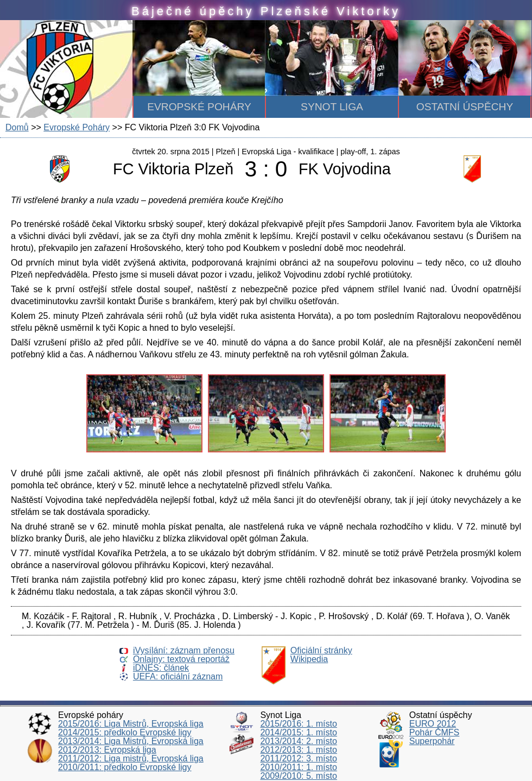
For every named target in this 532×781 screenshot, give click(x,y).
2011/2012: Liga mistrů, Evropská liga (131, 758)
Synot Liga (332, 107)
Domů (17, 127)
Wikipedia (309, 659)
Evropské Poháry (77, 127)
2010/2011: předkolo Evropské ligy (125, 767)
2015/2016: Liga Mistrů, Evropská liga (131, 724)
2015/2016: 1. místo (298, 724)
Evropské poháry (199, 107)
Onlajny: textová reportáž (181, 659)
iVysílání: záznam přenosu (184, 650)
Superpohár (432, 741)
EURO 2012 (433, 724)
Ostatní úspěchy (465, 107)
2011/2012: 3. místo (298, 758)
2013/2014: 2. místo (298, 741)
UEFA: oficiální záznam (178, 676)
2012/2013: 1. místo (298, 750)
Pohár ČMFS (434, 732)
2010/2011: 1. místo (298, 767)
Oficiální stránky (321, 650)
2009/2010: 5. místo (298, 776)
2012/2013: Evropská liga (107, 750)
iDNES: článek (161, 668)
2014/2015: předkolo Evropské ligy (125, 732)
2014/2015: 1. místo (298, 732)
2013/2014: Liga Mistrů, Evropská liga (131, 741)
